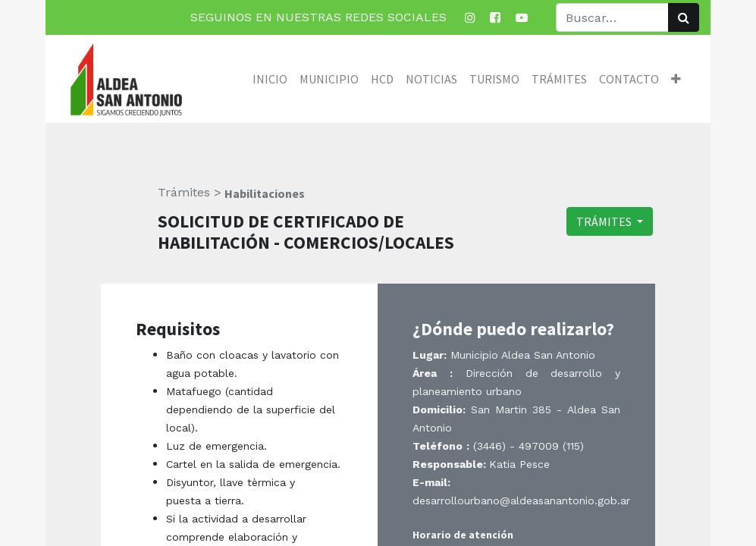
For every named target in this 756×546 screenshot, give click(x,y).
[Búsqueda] (684, 17)
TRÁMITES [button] (605, 221)
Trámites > (190, 192)
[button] (676, 79)
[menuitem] (270, 79)
